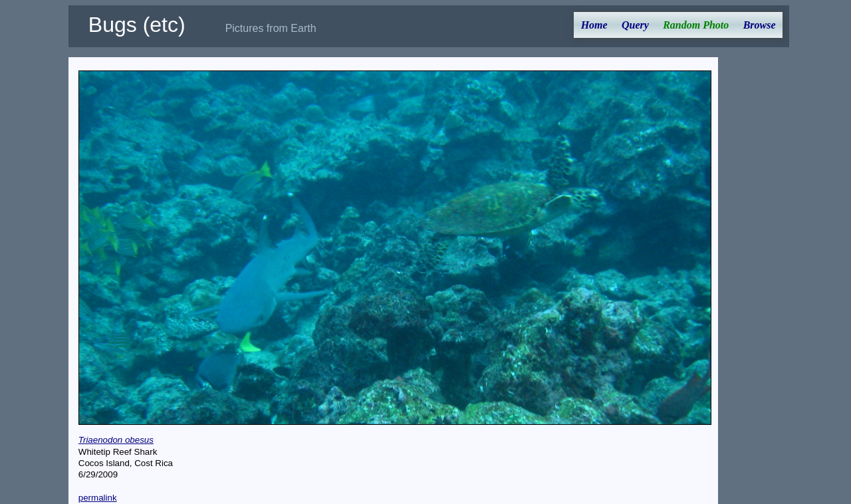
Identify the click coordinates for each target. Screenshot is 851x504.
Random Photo (696, 25)
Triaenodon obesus (116, 440)
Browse (760, 25)
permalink (98, 498)
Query (635, 25)
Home (594, 25)
